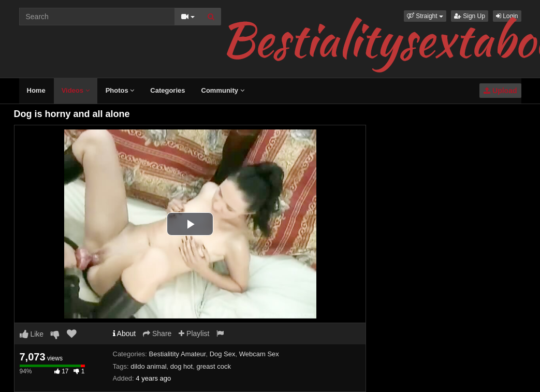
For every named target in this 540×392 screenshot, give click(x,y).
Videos (76, 90)
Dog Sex (223, 354)
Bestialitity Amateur (178, 354)
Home (36, 90)
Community (223, 90)
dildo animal (148, 366)
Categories (167, 90)
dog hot (181, 366)
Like (32, 334)
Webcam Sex (259, 354)
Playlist (194, 333)
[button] (425, 16)
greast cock (213, 366)
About (125, 333)
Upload (500, 91)
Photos (120, 90)
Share (157, 333)
